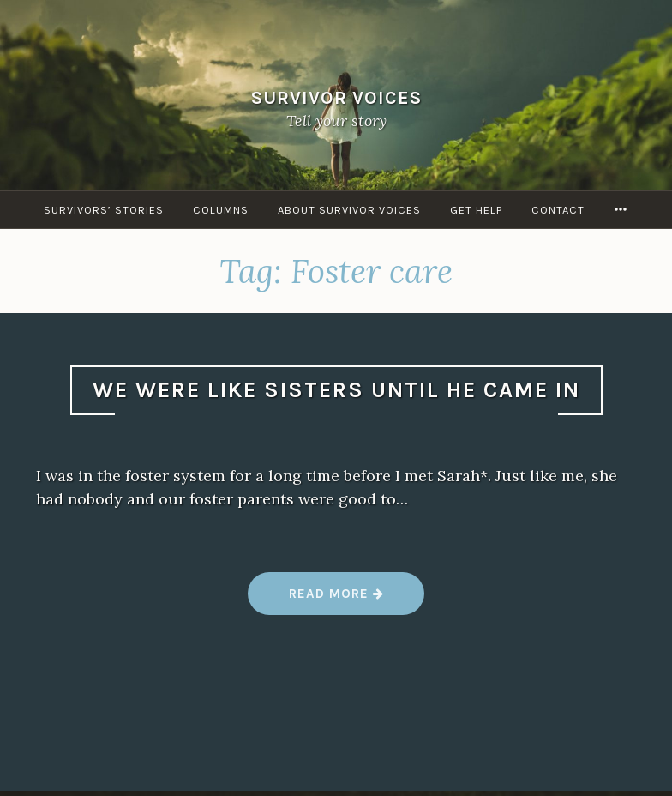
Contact (558, 210)
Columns (221, 210)
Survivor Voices (336, 96)
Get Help (476, 210)
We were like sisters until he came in (336, 390)
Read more (337, 600)
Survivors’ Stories (104, 210)
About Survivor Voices (349, 210)
